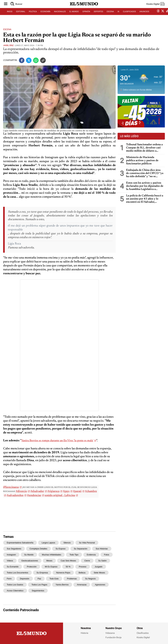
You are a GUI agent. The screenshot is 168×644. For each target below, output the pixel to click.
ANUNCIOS (144, 15)
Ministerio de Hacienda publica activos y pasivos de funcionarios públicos (142, 161)
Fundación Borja (113, 637)
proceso (83, 567)
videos (10, 561)
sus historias (102, 549)
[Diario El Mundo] (84, 9)
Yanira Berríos (62, 585)
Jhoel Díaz (8, 45)
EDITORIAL (21, 15)
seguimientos (38, 591)
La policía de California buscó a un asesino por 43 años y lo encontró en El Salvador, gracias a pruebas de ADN (145, 199)
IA (118, 15)
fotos (107, 555)
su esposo (61, 549)
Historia (84, 633)
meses (49, 561)
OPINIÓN (86, 15)
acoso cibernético (15, 591)
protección (32, 567)
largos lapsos (48, 543)
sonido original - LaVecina (60, 495)
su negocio (90, 579)
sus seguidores (14, 549)
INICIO (10, 15)
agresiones (100, 585)
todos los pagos (39, 585)
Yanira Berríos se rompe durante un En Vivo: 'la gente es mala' (57, 441)
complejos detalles (38, 549)
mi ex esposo (51, 567)
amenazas (82, 585)
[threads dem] (158, 15)
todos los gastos (15, 585)
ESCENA (110, 15)
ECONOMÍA (45, 15)
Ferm (9, 579)
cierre (87, 561)
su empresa (42, 573)
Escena (7, 29)
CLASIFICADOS (129, 15)
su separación (81, 549)
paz (39, 579)
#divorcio (21, 491)
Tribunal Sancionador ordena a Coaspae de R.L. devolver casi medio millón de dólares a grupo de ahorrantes (144, 148)
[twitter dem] (163, 15)
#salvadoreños (15, 495)
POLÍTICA (33, 15)
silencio (67, 543)
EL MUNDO (74, 15)
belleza (82, 573)
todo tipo (74, 555)
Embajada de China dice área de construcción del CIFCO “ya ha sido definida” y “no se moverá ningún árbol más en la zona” (145, 173)
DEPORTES (98, 15)
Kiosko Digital (143, 637)
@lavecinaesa (11, 487)
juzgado (99, 567)
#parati (77, 491)
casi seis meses (68, 561)
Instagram (11, 555)
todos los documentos (17, 573)
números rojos (63, 573)
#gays (66, 491)
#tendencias (34, 495)
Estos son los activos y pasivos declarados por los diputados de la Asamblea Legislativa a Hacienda (145, 186)
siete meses (99, 573)
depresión (25, 579)
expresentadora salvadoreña (20, 543)
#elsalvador (37, 491)
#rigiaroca (53, 491)
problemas (72, 579)
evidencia (91, 555)
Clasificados (143, 633)
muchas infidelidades (52, 555)
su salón (103, 561)
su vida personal (87, 543)
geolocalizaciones (30, 561)
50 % (68, 567)
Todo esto (54, 579)
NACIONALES (60, 15)
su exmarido (13, 567)
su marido (29, 555)
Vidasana (110, 633)
